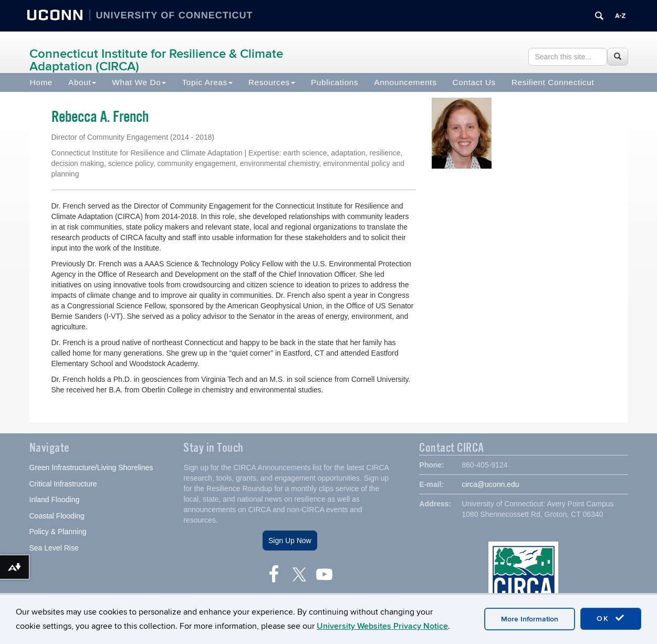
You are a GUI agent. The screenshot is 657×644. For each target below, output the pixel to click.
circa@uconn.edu (490, 485)
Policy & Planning (58, 533)
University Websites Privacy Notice (382, 626)
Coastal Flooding (57, 517)
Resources (272, 82)
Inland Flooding (55, 501)
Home (41, 82)
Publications (335, 82)
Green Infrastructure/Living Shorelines (91, 469)
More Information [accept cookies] (530, 619)
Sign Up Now (290, 542)
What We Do (139, 82)
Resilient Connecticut (553, 82)
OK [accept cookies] (611, 618)
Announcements (405, 82)
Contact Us (474, 82)
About (82, 82)
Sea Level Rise (54, 549)
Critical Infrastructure (63, 485)
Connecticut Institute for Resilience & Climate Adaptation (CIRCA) (156, 60)
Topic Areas (207, 82)
